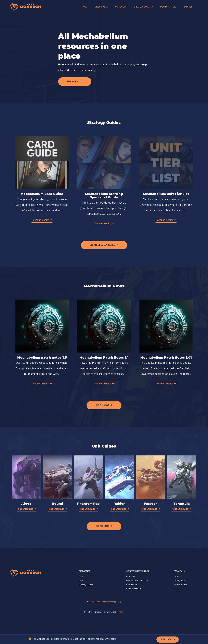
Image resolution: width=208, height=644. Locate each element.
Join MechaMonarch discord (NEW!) (104, 602)
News (81, 577)
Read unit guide (26, 509)
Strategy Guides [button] (143, 7)
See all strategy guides (104, 245)
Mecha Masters (168, 7)
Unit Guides (121, 7)
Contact (178, 577)
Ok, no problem (168, 639)
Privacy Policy (180, 581)
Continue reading (42, 220)
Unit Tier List (132, 585)
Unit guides (75, 82)
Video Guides (101, 7)
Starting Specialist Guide (137, 581)
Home (85, 7)
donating (120, 612)
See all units (104, 526)
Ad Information (181, 585)
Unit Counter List (134, 589)
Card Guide (131, 577)
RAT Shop (188, 7)
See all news (104, 405)
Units (81, 581)
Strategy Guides (86, 585)
